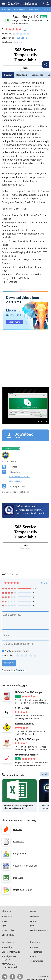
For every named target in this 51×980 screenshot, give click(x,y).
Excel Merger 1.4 (16, 481)
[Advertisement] (26, 355)
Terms (5, 926)
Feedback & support (39, 930)
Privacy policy (8, 930)
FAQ (32, 926)
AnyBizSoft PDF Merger (27, 739)
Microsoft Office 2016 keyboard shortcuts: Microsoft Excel (19, 807)
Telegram (5, 977)
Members (34, 917)
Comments (37, 75)
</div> (26, 58)
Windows (6, 10)
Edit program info (17, 486)
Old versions (14, 472)
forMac (33, 956)
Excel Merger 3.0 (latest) (19, 476)
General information (11, 952)
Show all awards (9, 461)
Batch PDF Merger (24, 724)
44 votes (45, 583)
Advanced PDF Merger (26, 755)
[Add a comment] (26, 620)
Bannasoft (18, 42)
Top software (36, 952)
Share (46, 64)
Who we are (7, 917)
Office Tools (33, 10)
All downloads (37, 961)
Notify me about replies (15, 651)
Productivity (19, 10)
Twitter (20, 977)
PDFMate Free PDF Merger (28, 692)
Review (8, 75)
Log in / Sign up (48, 3)
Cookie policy (8, 935)
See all (24, 38)
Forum (33, 921)
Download (22, 75)
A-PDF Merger (22, 708)
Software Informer (26, 506)
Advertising (7, 947)
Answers (34, 947)
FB (12, 977)
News (4, 921)
